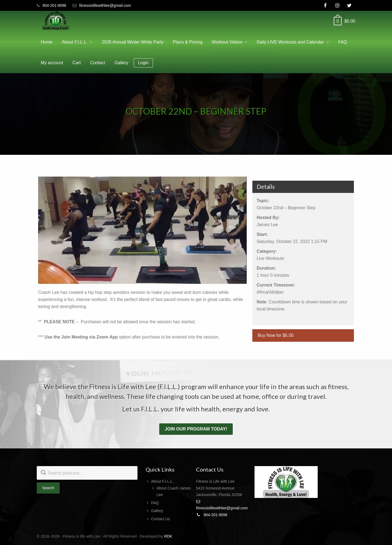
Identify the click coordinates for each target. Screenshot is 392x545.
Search (48, 488)
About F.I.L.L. (162, 481)
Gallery (157, 511)
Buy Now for (276, 335)
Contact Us (160, 519)
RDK (168, 536)
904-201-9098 (212, 515)
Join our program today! (196, 429)
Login (143, 63)
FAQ (155, 503)
